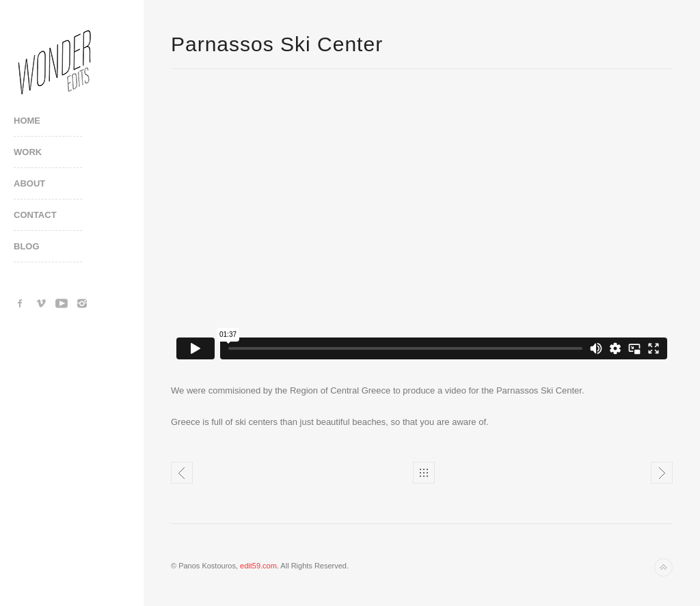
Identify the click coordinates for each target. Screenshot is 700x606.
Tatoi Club (662, 473)
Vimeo (41, 303)
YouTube (62, 303)
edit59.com (258, 566)
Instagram (82, 303)
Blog (27, 246)
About (29, 183)
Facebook (21, 303)
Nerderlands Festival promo (182, 473)
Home (27, 121)
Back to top (663, 567)
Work (28, 152)
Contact (35, 215)
